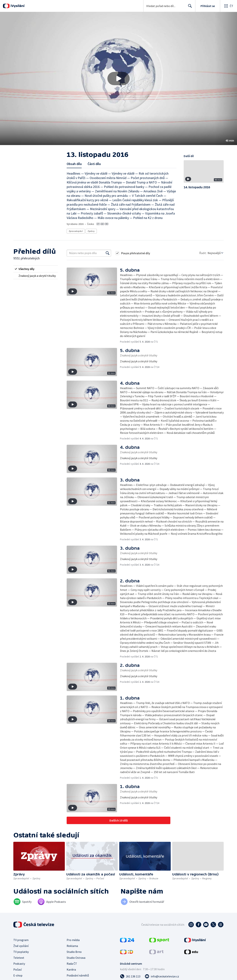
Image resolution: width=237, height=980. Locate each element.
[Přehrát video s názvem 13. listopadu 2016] (118, 79)
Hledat (189, 7)
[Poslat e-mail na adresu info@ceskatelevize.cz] (162, 976)
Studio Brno (74, 952)
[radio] (36, 269)
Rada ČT (72, 964)
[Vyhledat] (108, 253)
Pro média (73, 940)
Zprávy (91, 231)
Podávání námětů (78, 975)
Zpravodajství (76, 231)
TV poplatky (21, 952)
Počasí (17, 969)
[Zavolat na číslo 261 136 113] (130, 976)
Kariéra (71, 969)
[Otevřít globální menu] (228, 6)
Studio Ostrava (76, 958)
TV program (21, 940)
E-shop (18, 975)
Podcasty (19, 964)
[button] (118, 79)
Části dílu (94, 164)
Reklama (72, 946)
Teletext (19, 958)
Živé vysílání (21, 946)
